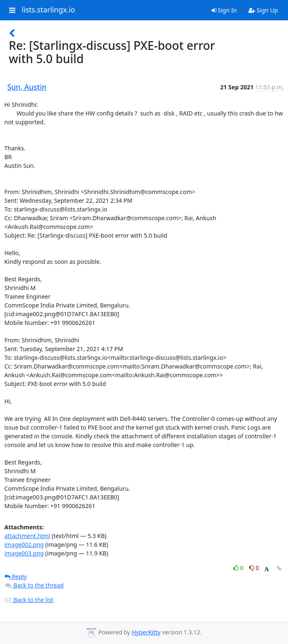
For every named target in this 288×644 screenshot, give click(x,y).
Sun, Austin (27, 87)
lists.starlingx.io (48, 10)
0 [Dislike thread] (254, 568)
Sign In (224, 10)
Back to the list (29, 600)
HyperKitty (146, 632)
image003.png (24, 553)
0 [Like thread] (239, 568)
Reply (16, 576)
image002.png (24, 544)
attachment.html (27, 536)
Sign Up (263, 10)
